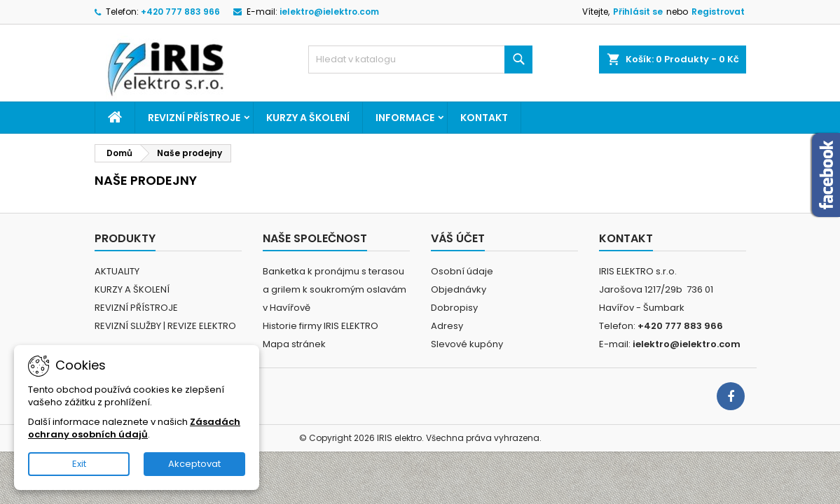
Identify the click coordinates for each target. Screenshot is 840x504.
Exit (79, 464)
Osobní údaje (462, 271)
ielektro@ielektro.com (329, 12)
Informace (405, 118)
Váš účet (458, 238)
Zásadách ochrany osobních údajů (134, 428)
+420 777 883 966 (180, 12)
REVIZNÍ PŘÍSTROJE (194, 118)
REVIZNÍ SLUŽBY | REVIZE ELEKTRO (165, 326)
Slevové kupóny (467, 344)
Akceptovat (194, 464)
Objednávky (459, 289)
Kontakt (484, 118)
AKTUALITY (117, 271)
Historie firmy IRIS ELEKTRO (321, 326)
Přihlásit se (638, 12)
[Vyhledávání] (420, 59)
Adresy (447, 326)
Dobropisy (454, 308)
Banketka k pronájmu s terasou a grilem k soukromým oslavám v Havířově (335, 289)
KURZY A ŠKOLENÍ (308, 118)
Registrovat (718, 12)
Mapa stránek (294, 344)
